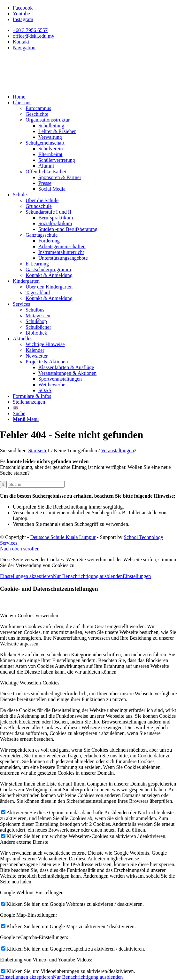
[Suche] (19, 413)
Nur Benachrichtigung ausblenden (88, 576)
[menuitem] (95, 30)
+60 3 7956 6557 (30, 30)
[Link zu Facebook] (23, 8)
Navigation (24, 47)
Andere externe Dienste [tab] (24, 842)
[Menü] (26, 419)
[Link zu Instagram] (23, 19)
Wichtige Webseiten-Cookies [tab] (30, 683)
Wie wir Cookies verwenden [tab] (29, 616)
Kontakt (21, 42)
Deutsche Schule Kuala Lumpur (63, 537)
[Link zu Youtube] (21, 14)
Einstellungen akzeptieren (27, 576)
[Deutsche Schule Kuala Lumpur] (48, 86)
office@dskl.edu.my (34, 36)
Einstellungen (137, 576)
